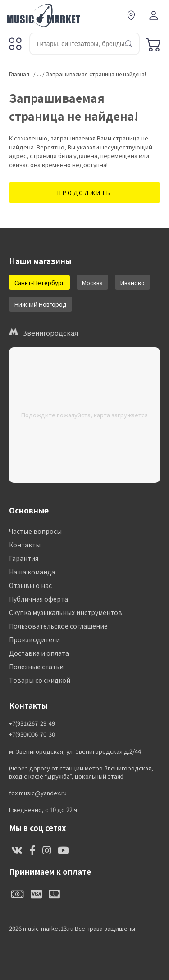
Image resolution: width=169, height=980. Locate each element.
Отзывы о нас (30, 585)
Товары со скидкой (40, 680)
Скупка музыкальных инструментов (66, 612)
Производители (34, 639)
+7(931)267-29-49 (32, 723)
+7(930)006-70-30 (32, 734)
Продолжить (84, 193)
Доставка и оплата (39, 653)
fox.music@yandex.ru (38, 793)
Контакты (25, 545)
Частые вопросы (35, 531)
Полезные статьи (36, 667)
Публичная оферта (39, 599)
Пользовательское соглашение (58, 626)
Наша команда (32, 572)
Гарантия (24, 558)
